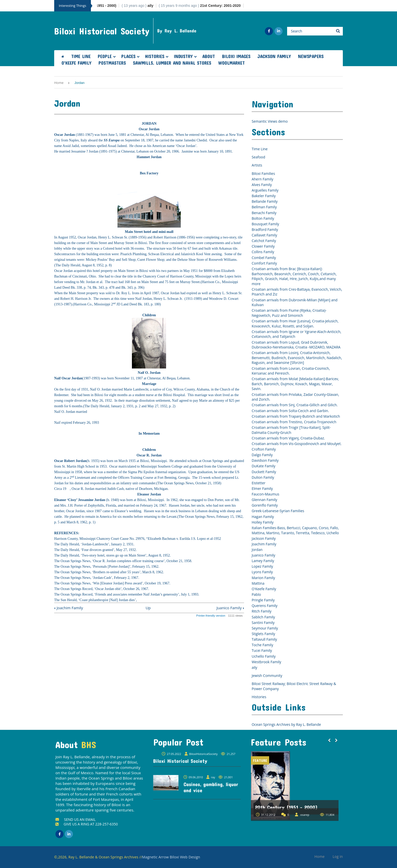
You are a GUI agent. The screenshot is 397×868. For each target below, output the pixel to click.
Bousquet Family (265, 224)
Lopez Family (262, 566)
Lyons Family (262, 572)
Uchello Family (264, 656)
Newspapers (311, 56)
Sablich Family (263, 617)
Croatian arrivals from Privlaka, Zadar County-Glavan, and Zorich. (295, 397)
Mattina (258, 583)
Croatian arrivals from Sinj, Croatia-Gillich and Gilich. (295, 405)
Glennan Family (264, 500)
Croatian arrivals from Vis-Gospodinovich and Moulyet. (297, 444)
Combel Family (264, 258)
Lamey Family (263, 561)
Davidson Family (265, 460)
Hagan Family (263, 517)
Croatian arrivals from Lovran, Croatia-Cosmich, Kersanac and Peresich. (291, 371)
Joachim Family (69, 608)
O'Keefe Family (76, 63)
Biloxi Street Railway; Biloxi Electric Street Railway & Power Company (294, 686)
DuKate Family (264, 466)
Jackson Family (274, 56)
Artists (257, 165)
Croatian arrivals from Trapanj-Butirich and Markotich (296, 416)
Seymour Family (265, 628)
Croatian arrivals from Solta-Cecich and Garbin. (290, 411)
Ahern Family (262, 179)
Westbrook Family (266, 662)
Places (128, 56)
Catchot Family (264, 241)
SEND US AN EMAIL (76, 819)
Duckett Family (264, 472)
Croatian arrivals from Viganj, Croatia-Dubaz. (288, 438)
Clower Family (263, 246)
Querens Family (265, 606)
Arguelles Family (265, 190)
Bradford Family (265, 229)
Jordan (257, 550)
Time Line (81, 56)
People (105, 56)
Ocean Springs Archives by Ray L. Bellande (286, 724)
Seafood (258, 157)
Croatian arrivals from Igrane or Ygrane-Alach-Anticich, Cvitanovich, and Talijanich (296, 334)
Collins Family (263, 252)
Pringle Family (263, 600)
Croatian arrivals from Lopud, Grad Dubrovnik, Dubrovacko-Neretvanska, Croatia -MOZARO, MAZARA (296, 345)
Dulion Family (263, 477)
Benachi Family (264, 213)
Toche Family (262, 645)
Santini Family (263, 623)
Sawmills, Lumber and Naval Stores (172, 63)
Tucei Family (262, 650)
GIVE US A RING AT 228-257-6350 (87, 824)
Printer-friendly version (211, 616)
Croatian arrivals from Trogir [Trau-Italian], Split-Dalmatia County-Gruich (291, 430)
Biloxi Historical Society (102, 31)
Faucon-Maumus (265, 494)
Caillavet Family (264, 235)
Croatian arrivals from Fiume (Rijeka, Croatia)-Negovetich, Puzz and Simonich (289, 313)
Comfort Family (264, 263)
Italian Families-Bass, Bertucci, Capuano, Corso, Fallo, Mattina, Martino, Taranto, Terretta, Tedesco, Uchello (295, 530)
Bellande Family (265, 201)
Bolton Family (263, 218)
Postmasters (112, 63)
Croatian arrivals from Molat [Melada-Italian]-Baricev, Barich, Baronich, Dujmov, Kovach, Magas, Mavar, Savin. (295, 384)
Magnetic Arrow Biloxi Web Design (171, 857)
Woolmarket (232, 63)
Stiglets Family (263, 634)
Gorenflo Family (265, 505)
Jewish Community (267, 676)
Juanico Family (230, 608)
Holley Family (263, 522)
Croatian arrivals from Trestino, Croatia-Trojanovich (294, 422)
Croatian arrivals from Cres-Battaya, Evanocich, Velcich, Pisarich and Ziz (297, 292)
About (209, 56)
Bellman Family (264, 207)
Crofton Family (264, 449)
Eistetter (259, 483)
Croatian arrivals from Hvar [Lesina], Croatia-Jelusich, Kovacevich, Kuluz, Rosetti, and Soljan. (295, 324)
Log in (338, 856)
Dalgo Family (262, 455)
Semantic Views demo (270, 121)
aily (254, 667)
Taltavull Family (264, 639)
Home (59, 83)
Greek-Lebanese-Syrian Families (278, 511)
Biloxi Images (236, 56)
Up (148, 608)
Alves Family (262, 185)
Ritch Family (262, 611)
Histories (155, 56)
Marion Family (263, 578)
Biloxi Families (263, 173)
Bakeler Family (264, 196)
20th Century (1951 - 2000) (286, 807)
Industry (183, 56)
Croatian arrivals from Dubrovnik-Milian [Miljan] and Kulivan (295, 302)
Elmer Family (262, 488)
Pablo (256, 594)
